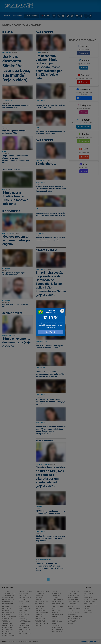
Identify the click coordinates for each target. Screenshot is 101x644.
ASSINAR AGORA (51, 332)
